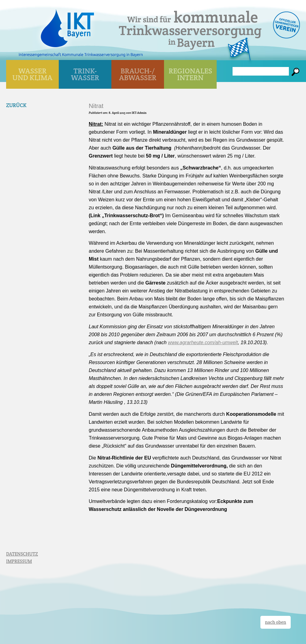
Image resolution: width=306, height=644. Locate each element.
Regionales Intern (190, 74)
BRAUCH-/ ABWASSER (138, 74)
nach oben (276, 622)
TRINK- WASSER (85, 74)
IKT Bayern (67, 25)
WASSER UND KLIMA (33, 74)
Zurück (16, 105)
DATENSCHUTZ (22, 554)
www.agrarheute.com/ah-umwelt (203, 342)
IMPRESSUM (19, 561)
